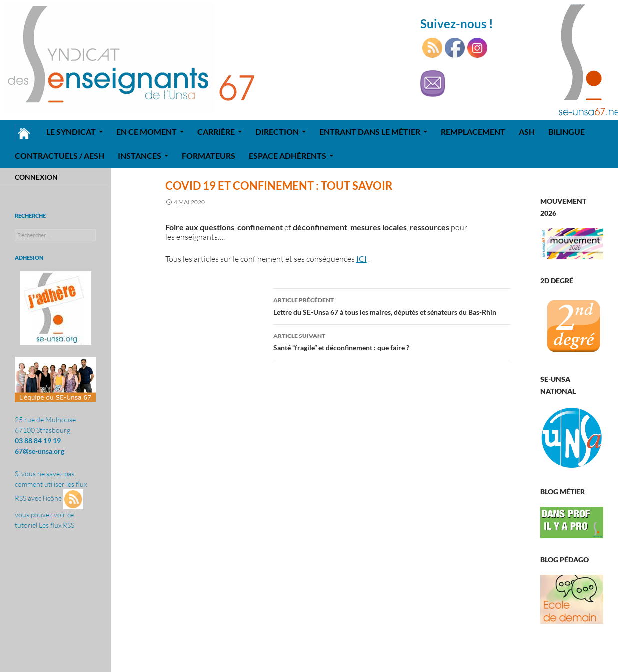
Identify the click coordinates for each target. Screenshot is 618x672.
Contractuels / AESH (60, 156)
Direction (277, 132)
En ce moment (147, 132)
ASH (527, 132)
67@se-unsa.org (40, 451)
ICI (361, 258)
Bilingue (566, 132)
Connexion (36, 177)
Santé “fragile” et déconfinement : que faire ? (392, 341)
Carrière (216, 132)
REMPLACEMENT (473, 132)
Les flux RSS (57, 525)
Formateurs (209, 156)
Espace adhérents (288, 156)
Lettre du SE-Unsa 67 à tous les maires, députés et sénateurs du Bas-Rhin (392, 305)
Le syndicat (71, 132)
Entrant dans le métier (370, 132)
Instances (140, 156)
